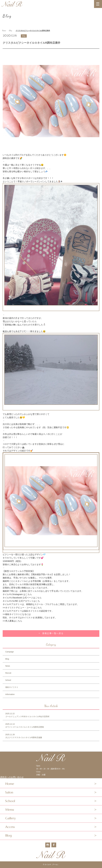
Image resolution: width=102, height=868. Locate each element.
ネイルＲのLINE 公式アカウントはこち (21, 601)
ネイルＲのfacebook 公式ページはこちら (22, 598)
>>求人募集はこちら (12, 621)
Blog (10, 30)
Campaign (10, 652)
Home (4, 30)
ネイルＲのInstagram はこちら (17, 594)
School (8, 680)
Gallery (10, 818)
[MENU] (98, 4)
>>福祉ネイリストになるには (17, 614)
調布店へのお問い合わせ (12, 777)
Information (10, 694)
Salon (9, 792)
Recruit (8, 673)
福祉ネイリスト (12, 687)
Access (10, 827)
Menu (10, 810)
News (8, 666)
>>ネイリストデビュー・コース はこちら (22, 608)
